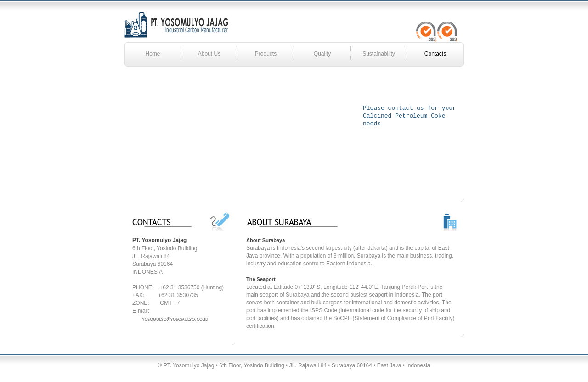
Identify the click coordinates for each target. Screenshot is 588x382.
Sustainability (379, 54)
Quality (322, 54)
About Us (209, 54)
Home (153, 54)
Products (266, 54)
